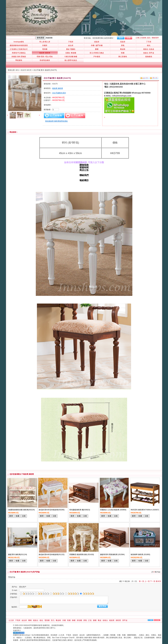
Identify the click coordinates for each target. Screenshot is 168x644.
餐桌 (100, 620)
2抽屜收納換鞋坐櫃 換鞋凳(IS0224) (21, 510)
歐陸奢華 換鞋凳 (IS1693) (141, 555)
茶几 (53, 620)
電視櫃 (47, 620)
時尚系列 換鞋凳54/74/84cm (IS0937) (145, 510)
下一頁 (153, 581)
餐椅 (30, 620)
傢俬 (17, 70)
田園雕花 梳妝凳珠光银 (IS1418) (82, 555)
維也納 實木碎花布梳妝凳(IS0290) (52, 510)
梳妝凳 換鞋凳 (26, 70)
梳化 (41, 620)
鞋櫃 (69, 620)
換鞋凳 (118, 620)
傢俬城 (16, 628)
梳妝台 (36, 620)
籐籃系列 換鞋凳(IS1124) (18, 555)
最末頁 (158, 581)
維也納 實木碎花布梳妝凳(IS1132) (52, 555)
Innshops (19, 42)
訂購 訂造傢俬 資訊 (143, 38)
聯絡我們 (155, 38)
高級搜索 (49, 38)
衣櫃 (64, 620)
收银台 (105, 620)
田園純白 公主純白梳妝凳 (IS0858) (113, 510)
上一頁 (147, 581)
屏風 (85, 620)
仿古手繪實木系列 (59, 93)
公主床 (11, 620)
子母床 (18, 620)
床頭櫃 (79, 620)
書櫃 (95, 620)
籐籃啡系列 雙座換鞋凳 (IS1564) (112, 555)
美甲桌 (125, 620)
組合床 (24, 620)
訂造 (90, 620)
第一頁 (141, 581)
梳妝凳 (112, 620)
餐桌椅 (58, 620)
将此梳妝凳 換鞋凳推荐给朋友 (56, 121)
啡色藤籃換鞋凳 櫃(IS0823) (80, 510)
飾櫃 (74, 620)
